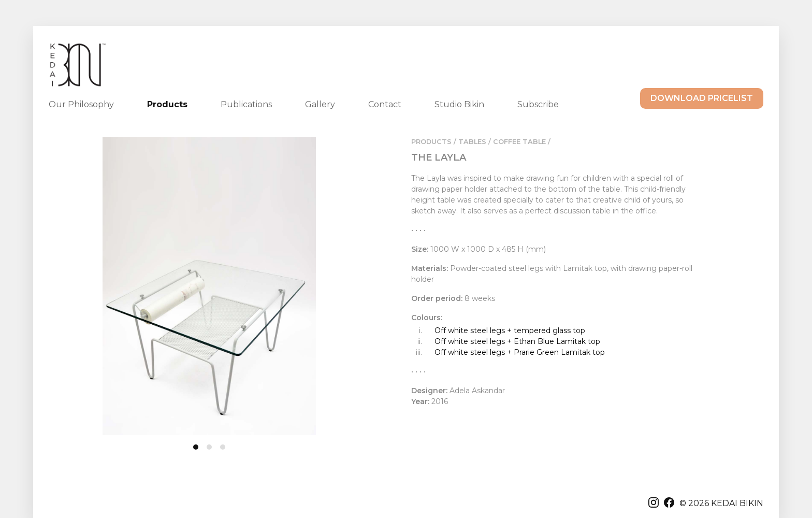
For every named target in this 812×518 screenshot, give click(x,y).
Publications (246, 104)
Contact (385, 104)
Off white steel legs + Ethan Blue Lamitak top (517, 341)
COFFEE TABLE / (522, 142)
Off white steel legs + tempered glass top (510, 330)
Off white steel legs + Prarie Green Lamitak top (520, 352)
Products (167, 104)
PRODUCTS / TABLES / (451, 142)
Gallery (320, 104)
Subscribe (538, 104)
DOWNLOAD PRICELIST (702, 98)
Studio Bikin (459, 104)
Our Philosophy (81, 104)
